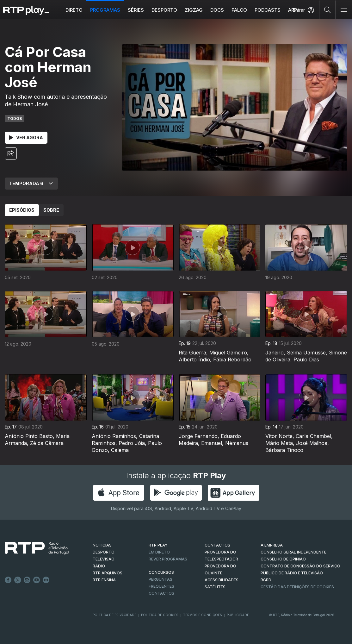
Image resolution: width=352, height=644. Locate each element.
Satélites (215, 587)
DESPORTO (104, 552)
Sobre (51, 210)
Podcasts (268, 10)
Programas (105, 10)
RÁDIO (99, 566)
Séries (136, 10)
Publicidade (238, 615)
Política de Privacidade (114, 615)
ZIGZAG (194, 10)
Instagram (27, 580)
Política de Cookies (160, 615)
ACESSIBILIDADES (222, 580)
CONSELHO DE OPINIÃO (283, 559)
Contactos (161, 593)
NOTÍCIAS (102, 545)
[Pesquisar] (327, 9)
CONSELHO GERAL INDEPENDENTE (293, 552)
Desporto (164, 10)
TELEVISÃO (104, 559)
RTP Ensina (104, 580)
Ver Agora (26, 138)
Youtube (37, 580)
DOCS (217, 10)
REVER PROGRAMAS (168, 559)
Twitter (18, 580)
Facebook (8, 580)
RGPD (266, 580)
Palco (239, 10)
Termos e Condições (203, 615)
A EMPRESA (272, 545)
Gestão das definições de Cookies (297, 587)
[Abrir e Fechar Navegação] (344, 10)
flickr (46, 580)
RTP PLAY (158, 545)
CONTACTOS (217, 545)
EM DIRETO (159, 552)
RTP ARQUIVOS (108, 573)
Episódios (22, 210)
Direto (74, 10)
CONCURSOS (161, 572)
